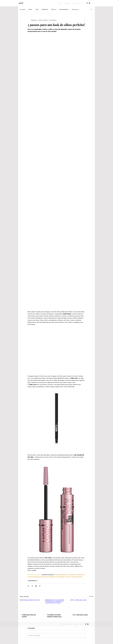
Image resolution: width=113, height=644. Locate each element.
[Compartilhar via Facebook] (28, 586)
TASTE (37, 9)
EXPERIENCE (45, 9)
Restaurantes (75, 9)
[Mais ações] (85, 20)
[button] (67, 3)
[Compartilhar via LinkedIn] (36, 586)
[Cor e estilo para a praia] (82, 606)
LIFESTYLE (54, 9)
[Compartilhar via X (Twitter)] (32, 586)
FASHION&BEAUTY (64, 9)
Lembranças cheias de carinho (29, 616)
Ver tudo (91, 596)
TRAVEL (30, 9)
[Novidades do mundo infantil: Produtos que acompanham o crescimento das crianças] (57, 606)
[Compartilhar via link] (40, 586)
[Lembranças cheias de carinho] (31, 606)
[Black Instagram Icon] (89, 3)
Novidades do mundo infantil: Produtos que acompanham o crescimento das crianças (56, 616)
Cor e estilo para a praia (80, 615)
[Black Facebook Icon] (87, 3)
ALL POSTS (22, 9)
